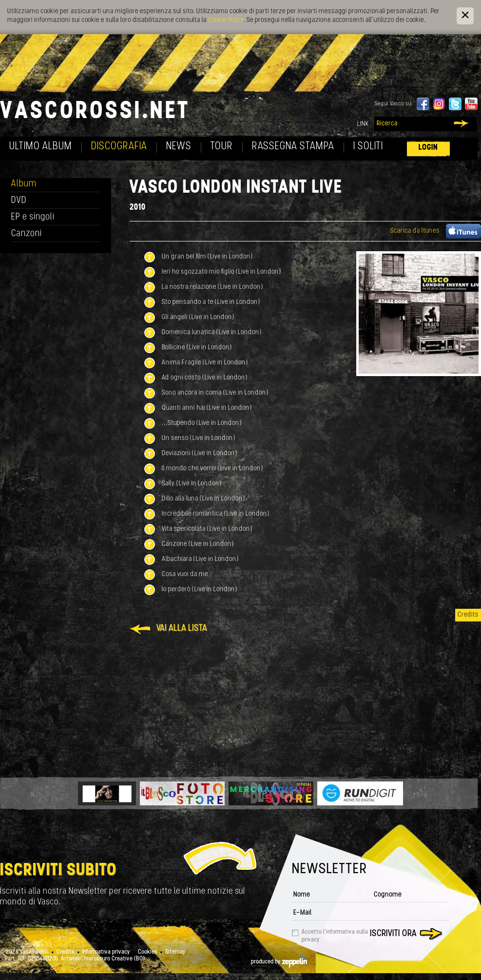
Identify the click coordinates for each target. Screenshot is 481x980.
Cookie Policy (226, 20)
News (179, 147)
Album (24, 184)
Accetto (335, 936)
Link (363, 124)
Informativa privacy (106, 952)
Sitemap (175, 952)
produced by (279, 962)
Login (428, 148)
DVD (19, 201)
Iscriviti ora (393, 934)
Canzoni (27, 234)
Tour (222, 147)
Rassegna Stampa (293, 147)
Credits (468, 615)
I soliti (368, 147)
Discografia (119, 147)
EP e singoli (33, 217)
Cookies (148, 952)
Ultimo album (41, 147)
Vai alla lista (182, 629)
